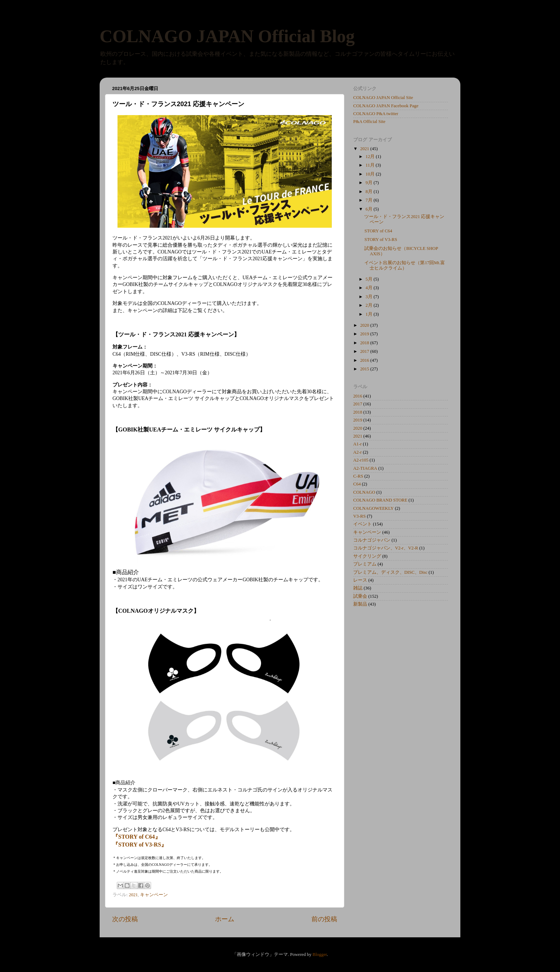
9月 (370, 183)
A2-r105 (361, 460)
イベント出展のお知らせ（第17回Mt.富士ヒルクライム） (404, 265)
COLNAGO (364, 492)
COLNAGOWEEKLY (373, 508)
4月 (370, 288)
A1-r (357, 444)
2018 (365, 343)
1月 (370, 314)
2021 (133, 895)
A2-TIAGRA (365, 468)
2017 (365, 351)
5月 (370, 279)
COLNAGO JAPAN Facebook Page (386, 106)
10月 (371, 174)
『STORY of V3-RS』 (140, 845)
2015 (365, 369)
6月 (370, 209)
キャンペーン (154, 895)
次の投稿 (125, 919)
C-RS (358, 476)
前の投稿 (324, 919)
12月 (371, 157)
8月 (370, 192)
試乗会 (360, 596)
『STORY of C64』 (137, 837)
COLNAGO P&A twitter (376, 114)
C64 (357, 484)
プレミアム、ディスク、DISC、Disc (390, 572)
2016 (365, 360)
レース (360, 580)
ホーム (225, 919)
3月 (370, 297)
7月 (370, 200)
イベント (362, 524)
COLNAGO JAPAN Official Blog (227, 36)
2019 (365, 334)
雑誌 (358, 588)
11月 (371, 165)
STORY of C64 (378, 231)
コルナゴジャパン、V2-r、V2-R (386, 548)
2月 (370, 305)
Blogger (320, 954)
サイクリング (367, 556)
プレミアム (365, 564)
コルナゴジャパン (372, 540)
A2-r (357, 452)
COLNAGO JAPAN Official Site (383, 98)
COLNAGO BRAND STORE (380, 500)
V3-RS (359, 516)
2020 (365, 325)
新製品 (360, 604)
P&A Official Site (369, 122)
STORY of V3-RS (381, 240)
